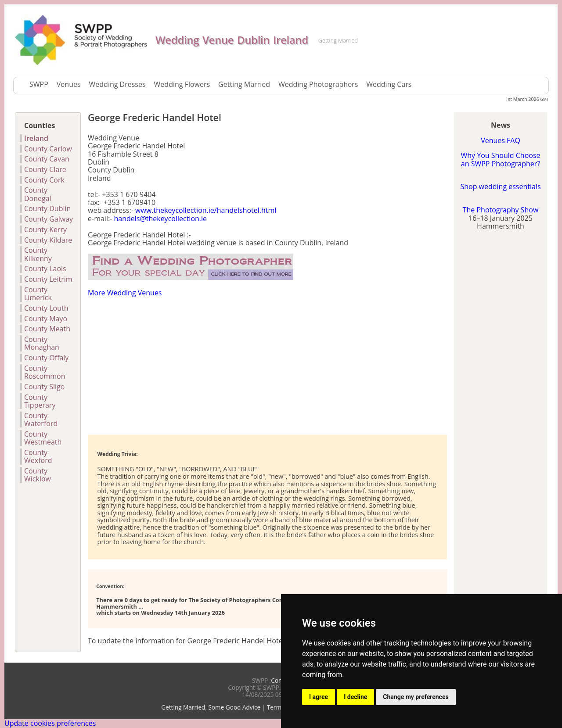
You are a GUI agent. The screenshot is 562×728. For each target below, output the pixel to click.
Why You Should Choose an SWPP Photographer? (500, 159)
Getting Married (244, 84)
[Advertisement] (191, 365)
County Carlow (48, 149)
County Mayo (46, 319)
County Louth (46, 308)
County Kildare (48, 240)
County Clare (45, 169)
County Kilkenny (38, 254)
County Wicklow (38, 475)
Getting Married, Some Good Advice (211, 707)
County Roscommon (45, 372)
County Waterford (41, 420)
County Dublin (47, 208)
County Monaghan (42, 343)
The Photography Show (501, 210)
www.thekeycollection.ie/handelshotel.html (206, 210)
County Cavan (47, 159)
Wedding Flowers (182, 84)
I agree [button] (319, 697)
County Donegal (38, 194)
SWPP (39, 84)
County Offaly (46, 358)
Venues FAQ (501, 140)
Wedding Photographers (318, 84)
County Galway (49, 219)
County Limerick (38, 294)
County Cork (44, 180)
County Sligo (44, 387)
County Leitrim (48, 279)
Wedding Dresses (117, 84)
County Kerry (45, 230)
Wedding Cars (389, 84)
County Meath (47, 329)
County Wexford (38, 457)
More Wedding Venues (125, 293)
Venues (69, 84)
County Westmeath (43, 438)
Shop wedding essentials (500, 186)
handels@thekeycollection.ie (160, 219)
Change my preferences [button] (416, 697)
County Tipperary (40, 401)
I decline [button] (355, 697)
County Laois (45, 269)
